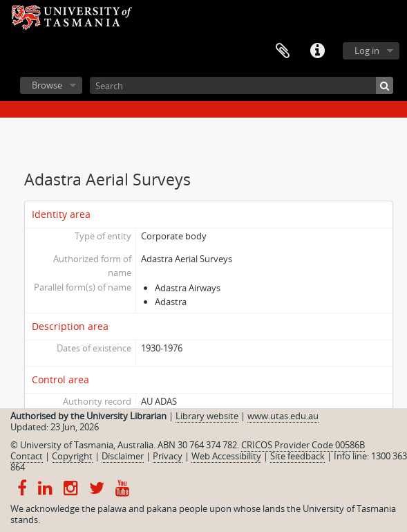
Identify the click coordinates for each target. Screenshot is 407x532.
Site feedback (297, 456)
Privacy (168, 456)
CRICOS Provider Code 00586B (303, 445)
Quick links (317, 51)
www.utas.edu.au (283, 416)
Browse (47, 85)
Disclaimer (123, 456)
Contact (27, 456)
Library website (207, 416)
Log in (367, 51)
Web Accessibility (226, 456)
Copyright (72, 456)
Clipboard (283, 51)
